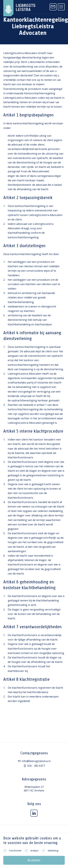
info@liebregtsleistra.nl (34, 761)
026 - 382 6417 (34, 766)
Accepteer (34, 860)
